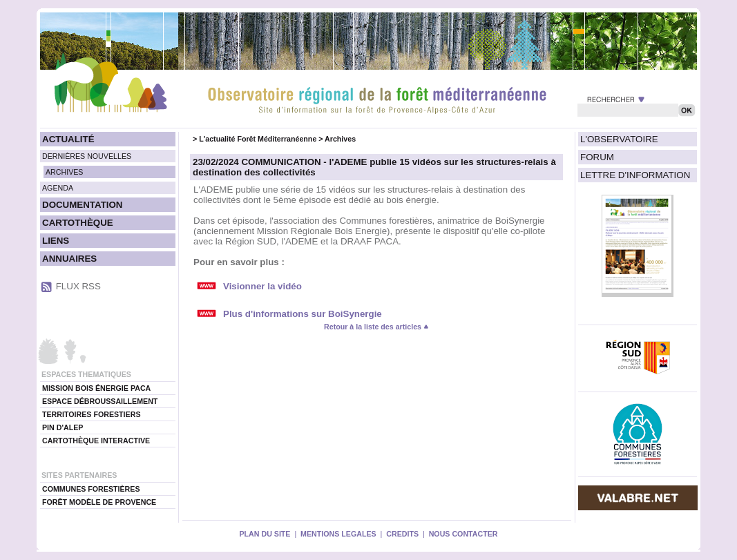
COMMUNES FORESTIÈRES (91, 489)
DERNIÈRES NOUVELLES (87, 156)
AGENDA (58, 188)
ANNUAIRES (69, 259)
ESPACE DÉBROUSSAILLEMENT (100, 401)
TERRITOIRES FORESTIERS (92, 414)
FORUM (597, 157)
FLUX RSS (78, 286)
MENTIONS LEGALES (338, 534)
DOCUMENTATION (82, 205)
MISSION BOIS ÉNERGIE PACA (96, 388)
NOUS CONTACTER (463, 534)
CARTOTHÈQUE (78, 223)
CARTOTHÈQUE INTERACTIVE (96, 441)
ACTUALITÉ (68, 139)
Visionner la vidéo (262, 286)
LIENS (56, 241)
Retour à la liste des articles (376, 327)
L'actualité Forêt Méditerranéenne (258, 139)
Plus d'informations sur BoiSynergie (303, 314)
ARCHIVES (64, 172)
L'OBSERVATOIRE (619, 139)
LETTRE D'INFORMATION (635, 175)
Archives (340, 139)
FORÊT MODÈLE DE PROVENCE (99, 502)
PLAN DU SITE (265, 534)
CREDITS (402, 534)
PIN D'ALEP (63, 427)
